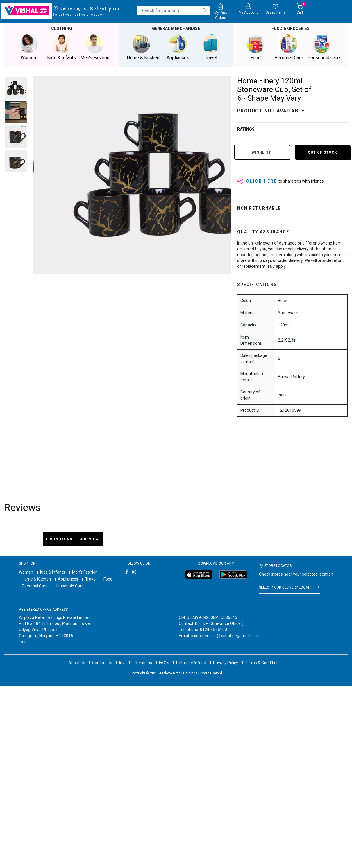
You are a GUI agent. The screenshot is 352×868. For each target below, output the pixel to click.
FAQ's (164, 657)
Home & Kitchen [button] (143, 47)
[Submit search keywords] (205, 10)
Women (26, 572)
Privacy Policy (226, 657)
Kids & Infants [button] (62, 47)
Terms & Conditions (263, 657)
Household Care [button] (324, 47)
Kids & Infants (53, 572)
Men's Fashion (85, 572)
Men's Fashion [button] (95, 47)
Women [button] (28, 47)
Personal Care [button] (289, 47)
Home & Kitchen (36, 579)
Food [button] (255, 47)
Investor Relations (136, 657)
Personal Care (35, 586)
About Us (77, 657)
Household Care (69, 586)
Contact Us (102, 657)
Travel (91, 579)
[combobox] (173, 11)
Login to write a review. (73, 539)
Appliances (68, 579)
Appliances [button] (178, 47)
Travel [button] (211, 47)
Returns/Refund (191, 657)
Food (108, 579)
